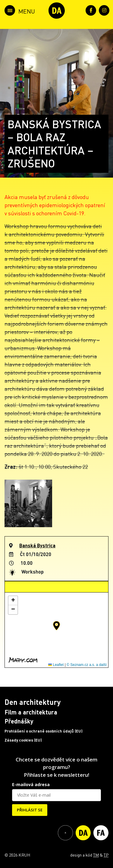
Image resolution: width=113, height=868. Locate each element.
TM (96, 855)
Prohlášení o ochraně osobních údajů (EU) (44, 731)
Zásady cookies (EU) (23, 740)
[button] (56, 626)
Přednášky (19, 721)
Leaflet (56, 665)
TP (106, 855)
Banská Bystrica (37, 545)
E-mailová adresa (31, 784)
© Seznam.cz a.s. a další (87, 665)
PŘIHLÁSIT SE (30, 810)
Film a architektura (31, 712)
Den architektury (33, 702)
